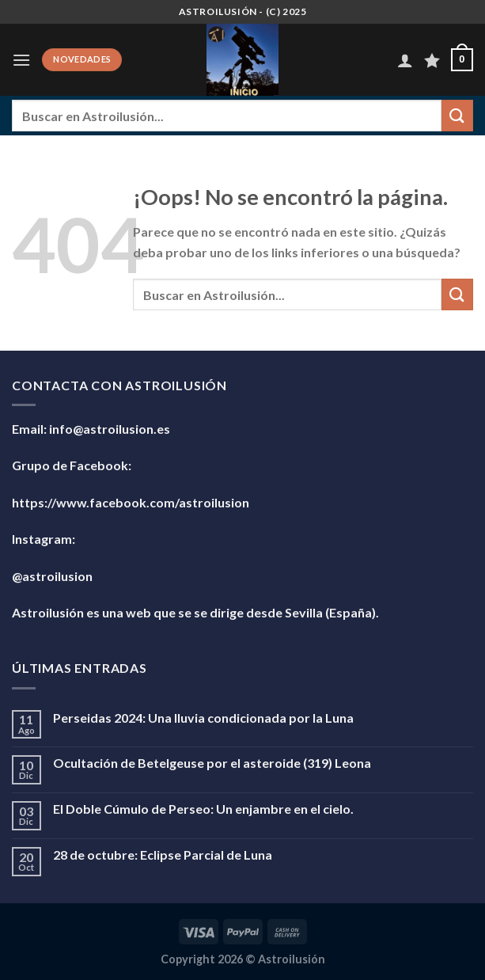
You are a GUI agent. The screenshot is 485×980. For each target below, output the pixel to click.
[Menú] (21, 60)
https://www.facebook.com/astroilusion (131, 502)
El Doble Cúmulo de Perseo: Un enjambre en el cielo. (203, 809)
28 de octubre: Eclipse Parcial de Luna (163, 855)
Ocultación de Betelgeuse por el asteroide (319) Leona (212, 763)
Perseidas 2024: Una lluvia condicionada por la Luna (203, 718)
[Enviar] (457, 115)
